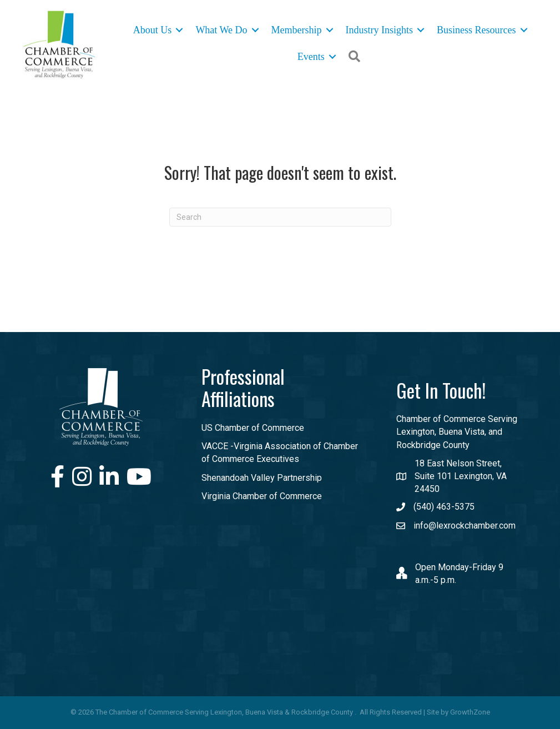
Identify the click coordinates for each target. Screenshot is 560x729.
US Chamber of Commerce (253, 428)
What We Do (221, 30)
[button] (354, 56)
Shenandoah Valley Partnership (262, 478)
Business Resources (476, 30)
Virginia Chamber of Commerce (262, 496)
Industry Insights (380, 30)
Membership (297, 30)
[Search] (280, 217)
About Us (153, 30)
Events (311, 57)
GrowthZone (470, 712)
